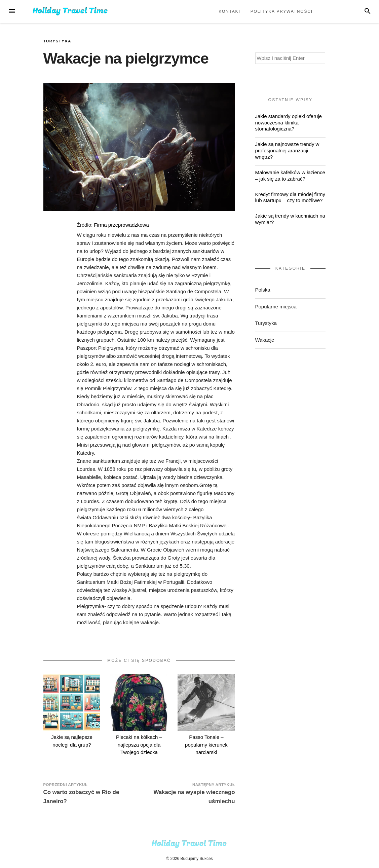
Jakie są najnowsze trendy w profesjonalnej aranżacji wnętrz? (287, 150)
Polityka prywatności (282, 11)
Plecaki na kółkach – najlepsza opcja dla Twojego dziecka (139, 745)
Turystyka (58, 41)
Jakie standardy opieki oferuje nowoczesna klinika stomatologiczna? (289, 123)
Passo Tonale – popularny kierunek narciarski (206, 745)
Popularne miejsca (276, 307)
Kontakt (230, 11)
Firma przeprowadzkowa (121, 225)
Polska (263, 290)
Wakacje (265, 340)
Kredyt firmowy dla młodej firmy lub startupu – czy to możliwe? (290, 197)
